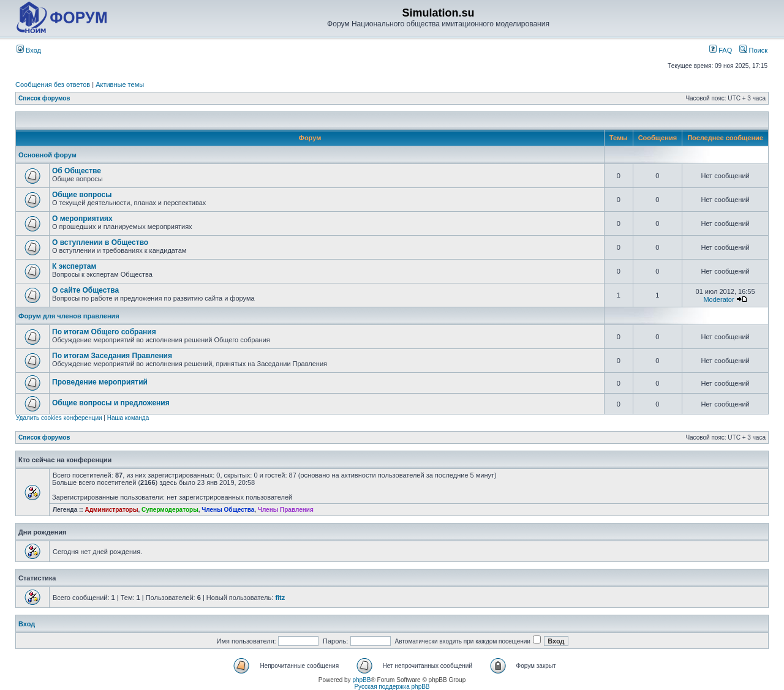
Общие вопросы (82, 195)
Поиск (753, 50)
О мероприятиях (82, 219)
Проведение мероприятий (100, 382)
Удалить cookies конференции (59, 418)
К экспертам (74, 266)
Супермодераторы (170, 510)
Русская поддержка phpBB (392, 687)
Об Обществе (77, 171)
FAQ (721, 50)
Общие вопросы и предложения (111, 403)
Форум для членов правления (69, 316)
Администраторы (111, 510)
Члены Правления (286, 510)
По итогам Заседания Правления (112, 356)
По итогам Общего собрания (104, 332)
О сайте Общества (85, 290)
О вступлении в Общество (100, 242)
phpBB (361, 680)
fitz (280, 598)
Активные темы (120, 84)
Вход (29, 50)
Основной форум (47, 155)
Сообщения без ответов (53, 84)
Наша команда (128, 418)
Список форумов (44, 98)
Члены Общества (228, 510)
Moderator (718, 299)
